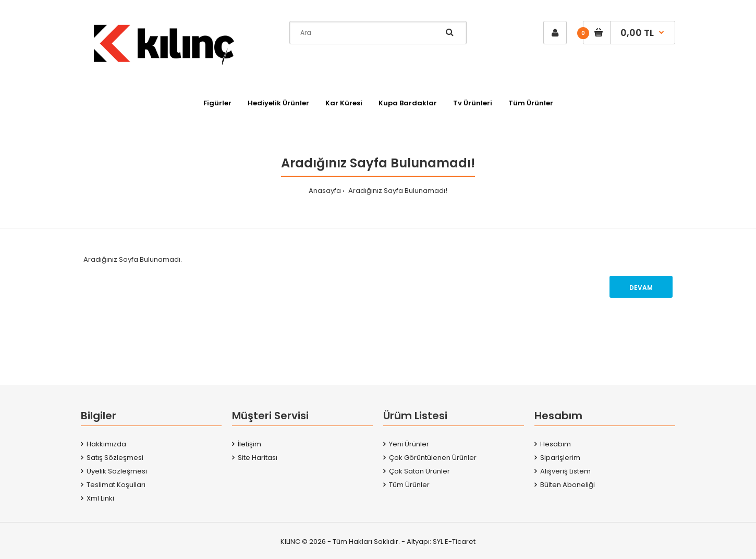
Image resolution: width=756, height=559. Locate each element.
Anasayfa (325, 191)
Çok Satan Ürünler (419, 471)
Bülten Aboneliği (568, 485)
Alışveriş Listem (565, 471)
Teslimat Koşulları (116, 485)
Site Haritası (258, 458)
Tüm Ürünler (409, 485)
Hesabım (556, 444)
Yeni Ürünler (409, 444)
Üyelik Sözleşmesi (117, 471)
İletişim (249, 444)
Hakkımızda (106, 444)
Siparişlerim (560, 458)
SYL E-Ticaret (454, 542)
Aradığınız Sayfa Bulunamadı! (397, 191)
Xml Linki (100, 498)
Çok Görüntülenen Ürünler (433, 458)
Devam (641, 288)
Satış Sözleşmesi (115, 458)
